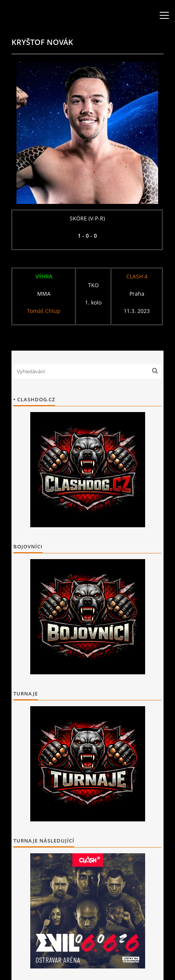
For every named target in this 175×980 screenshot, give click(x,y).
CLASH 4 (137, 276)
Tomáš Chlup (44, 311)
